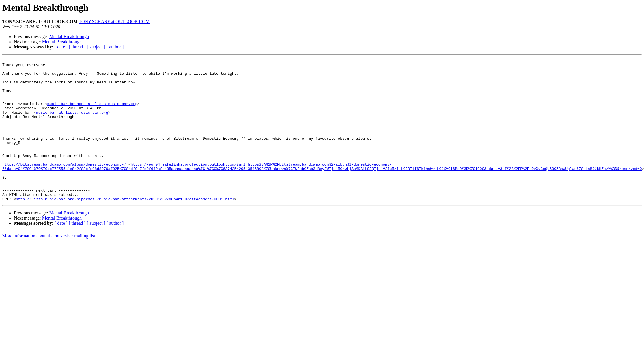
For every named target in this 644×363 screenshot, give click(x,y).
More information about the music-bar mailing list (49, 264)
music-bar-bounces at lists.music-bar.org (92, 113)
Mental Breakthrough (69, 37)
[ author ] (115, 47)
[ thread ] (77, 47)
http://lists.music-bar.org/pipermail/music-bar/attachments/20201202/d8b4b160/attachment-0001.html (125, 227)
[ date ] (61, 47)
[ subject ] (96, 47)
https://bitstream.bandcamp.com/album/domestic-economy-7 (64, 186)
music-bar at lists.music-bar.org (72, 124)
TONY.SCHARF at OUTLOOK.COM (114, 21)
